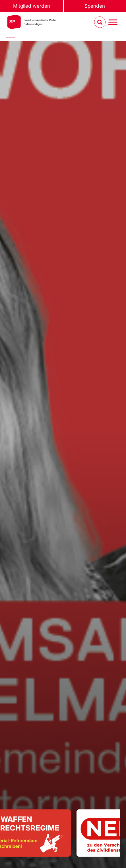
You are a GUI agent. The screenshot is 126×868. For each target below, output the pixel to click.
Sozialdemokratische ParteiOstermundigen (40, 22)
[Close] (11, 35)
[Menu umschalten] (113, 22)
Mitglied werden (32, 6)
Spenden (95, 6)
